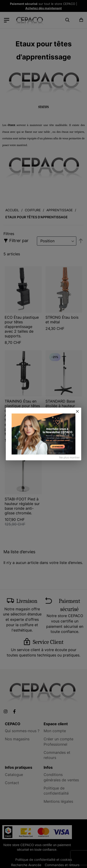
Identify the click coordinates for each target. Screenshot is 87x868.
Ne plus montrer (69, 457)
